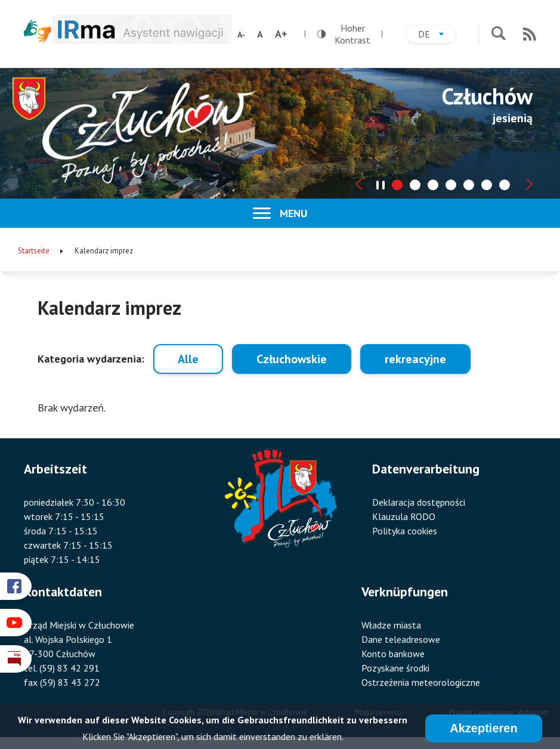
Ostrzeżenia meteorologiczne (421, 682)
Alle (188, 359)
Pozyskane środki (395, 668)
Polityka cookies (405, 531)
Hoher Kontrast (344, 34)
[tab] (397, 185)
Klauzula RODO (404, 516)
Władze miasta (391, 625)
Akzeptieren (483, 731)
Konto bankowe (393, 654)
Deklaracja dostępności (419, 502)
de (437, 35)
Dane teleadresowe (401, 639)
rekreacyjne (415, 359)
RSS (530, 34)
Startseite (34, 251)
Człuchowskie (292, 359)
